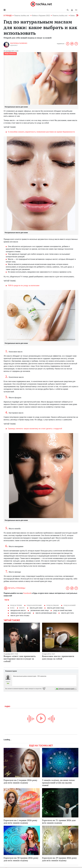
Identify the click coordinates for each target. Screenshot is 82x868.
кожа (12, 608)
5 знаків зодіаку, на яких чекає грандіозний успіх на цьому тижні (58, 783)
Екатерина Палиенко (19, 43)
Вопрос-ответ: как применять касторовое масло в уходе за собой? (20, 659)
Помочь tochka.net (22, 16)
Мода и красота (10, 54)
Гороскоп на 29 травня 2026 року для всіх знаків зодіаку (59, 859)
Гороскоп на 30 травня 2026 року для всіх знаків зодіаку (21, 859)
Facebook (27, 593)
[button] (72, 10)
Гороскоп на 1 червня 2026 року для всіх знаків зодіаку (20, 822)
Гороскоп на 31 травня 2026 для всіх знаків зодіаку (59, 822)
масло (22, 608)
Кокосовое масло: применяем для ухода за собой (58, 657)
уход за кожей (69, 605)
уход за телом (16, 605)
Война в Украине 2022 (41, 16)
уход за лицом (52, 605)
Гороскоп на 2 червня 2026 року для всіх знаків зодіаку (20, 781)
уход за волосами (34, 605)
